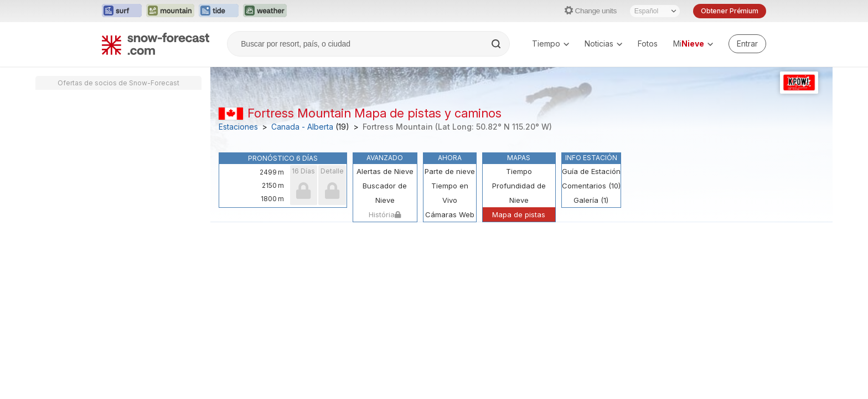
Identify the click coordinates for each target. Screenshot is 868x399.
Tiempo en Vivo (450, 193)
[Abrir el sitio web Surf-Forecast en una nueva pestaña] (122, 11)
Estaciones (238, 127)
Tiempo (551, 44)
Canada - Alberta (302, 127)
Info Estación (591, 158)
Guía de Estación (591, 171)
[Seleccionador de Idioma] (655, 11)
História (385, 214)
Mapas (519, 158)
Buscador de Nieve (385, 193)
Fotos (648, 44)
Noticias (603, 44)
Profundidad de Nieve (519, 193)
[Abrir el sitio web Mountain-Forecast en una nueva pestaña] (170, 11)
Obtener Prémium (730, 11)
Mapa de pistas (519, 214)
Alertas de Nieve (385, 171)
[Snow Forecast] (156, 44)
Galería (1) (591, 200)
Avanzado (385, 158)
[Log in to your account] (747, 44)
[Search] (497, 44)
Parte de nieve (450, 171)
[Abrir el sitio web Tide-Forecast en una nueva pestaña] (219, 11)
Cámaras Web (450, 214)
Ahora (450, 158)
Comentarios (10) (591, 186)
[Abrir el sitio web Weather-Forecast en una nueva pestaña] (265, 11)
